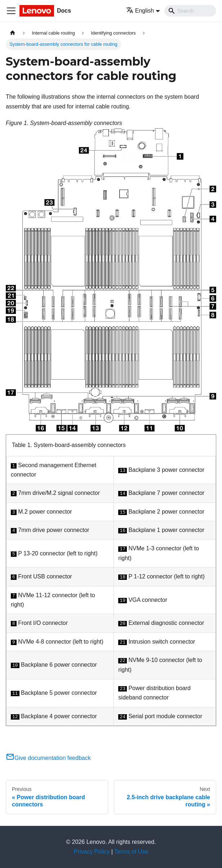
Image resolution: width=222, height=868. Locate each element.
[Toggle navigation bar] (11, 11)
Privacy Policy (92, 852)
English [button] (140, 11)
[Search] (190, 11)
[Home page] (13, 33)
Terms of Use (131, 852)
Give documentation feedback (48, 758)
